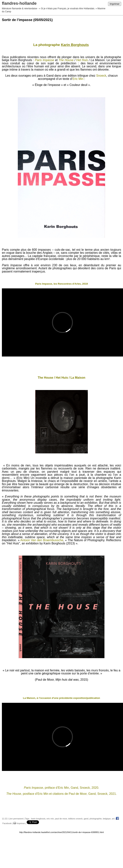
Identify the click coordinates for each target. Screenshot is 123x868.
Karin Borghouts (75, 45)
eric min (50, 819)
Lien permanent (16, 819)
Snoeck (101, 76)
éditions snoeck (75, 819)
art (113, 819)
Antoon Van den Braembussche (42, 540)
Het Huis (82, 60)
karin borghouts (38, 819)
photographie (96, 819)
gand (86, 819)
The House (66, 60)
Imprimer (115, 4)
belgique (107, 819)
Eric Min (78, 79)
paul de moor (61, 819)
